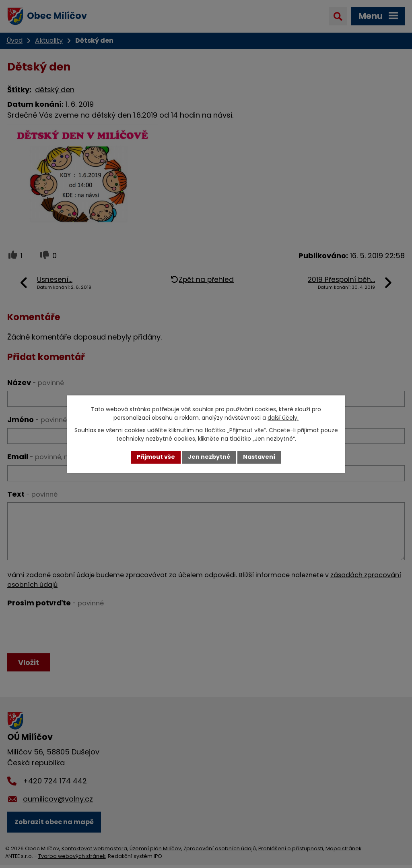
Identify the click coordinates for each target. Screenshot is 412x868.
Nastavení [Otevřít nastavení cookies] (259, 457)
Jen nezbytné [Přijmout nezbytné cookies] (209, 457)
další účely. (283, 418)
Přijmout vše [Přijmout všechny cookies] (156, 457)
